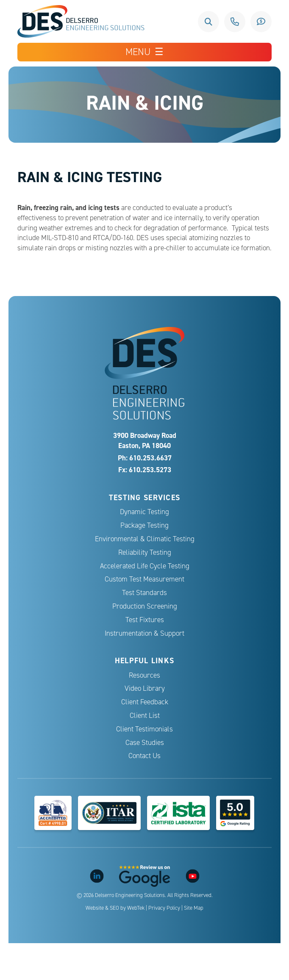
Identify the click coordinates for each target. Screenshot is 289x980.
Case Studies (145, 743)
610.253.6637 (235, 22)
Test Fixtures (145, 620)
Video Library (145, 688)
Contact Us (144, 756)
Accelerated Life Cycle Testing (145, 566)
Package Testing (144, 525)
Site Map (194, 908)
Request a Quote (261, 22)
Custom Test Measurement (144, 579)
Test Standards (144, 593)
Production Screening (145, 606)
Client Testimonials (144, 729)
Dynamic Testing (144, 512)
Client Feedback (145, 702)
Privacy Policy (164, 908)
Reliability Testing (145, 552)
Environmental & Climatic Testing (145, 539)
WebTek (136, 908)
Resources (144, 675)
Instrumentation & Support (144, 633)
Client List (145, 716)
